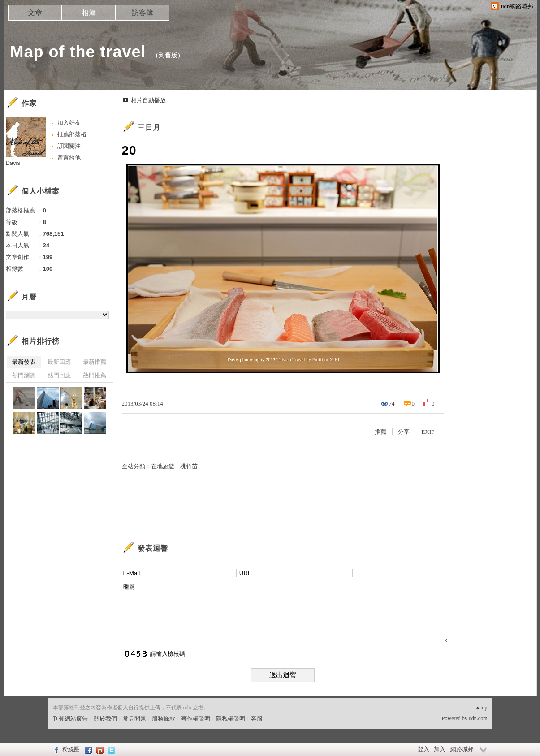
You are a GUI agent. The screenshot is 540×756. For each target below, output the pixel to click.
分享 (404, 432)
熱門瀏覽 (24, 375)
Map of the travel (78, 52)
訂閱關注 (69, 146)
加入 (440, 749)
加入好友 (69, 123)
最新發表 (24, 362)
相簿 (89, 13)
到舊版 (168, 55)
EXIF (428, 432)
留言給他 (69, 158)
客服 (257, 719)
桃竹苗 (189, 466)
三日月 (149, 127)
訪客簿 (143, 13)
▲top (481, 708)
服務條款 (164, 719)
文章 (35, 13)
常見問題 (134, 719)
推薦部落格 (72, 134)
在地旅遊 (163, 466)
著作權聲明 (196, 719)
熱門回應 (59, 375)
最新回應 (59, 362)
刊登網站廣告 (70, 719)
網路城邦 (462, 749)
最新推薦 (95, 362)
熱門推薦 (95, 375)
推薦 (380, 432)
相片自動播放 (148, 100)
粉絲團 (71, 749)
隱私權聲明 (231, 719)
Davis (13, 163)
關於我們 (105, 719)
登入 (423, 749)
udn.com (478, 718)
